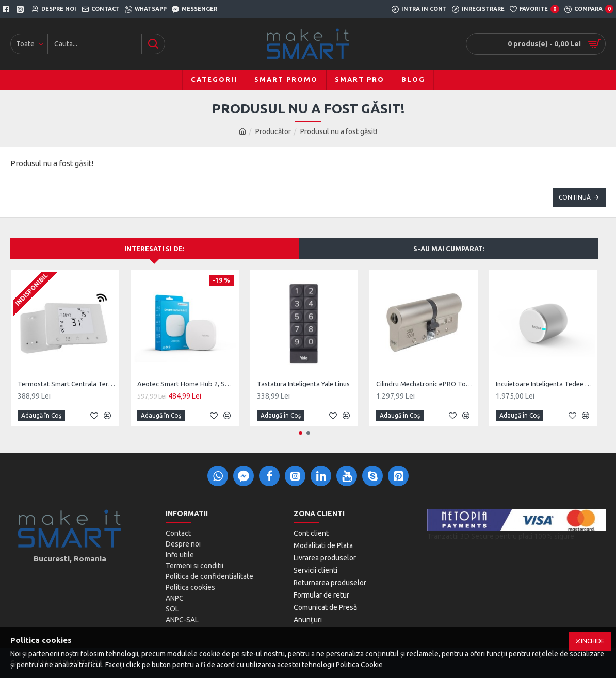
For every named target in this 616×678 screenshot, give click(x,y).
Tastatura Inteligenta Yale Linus (303, 384)
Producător (273, 131)
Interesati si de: (154, 249)
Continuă (575, 197)
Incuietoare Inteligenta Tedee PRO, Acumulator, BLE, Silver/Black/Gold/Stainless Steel (545, 384)
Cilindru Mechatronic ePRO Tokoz (426, 384)
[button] (301, 433)
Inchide (593, 641)
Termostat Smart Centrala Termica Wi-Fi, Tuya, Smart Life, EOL (67, 384)
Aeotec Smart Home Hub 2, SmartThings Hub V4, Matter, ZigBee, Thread (187, 384)
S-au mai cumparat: (449, 249)
